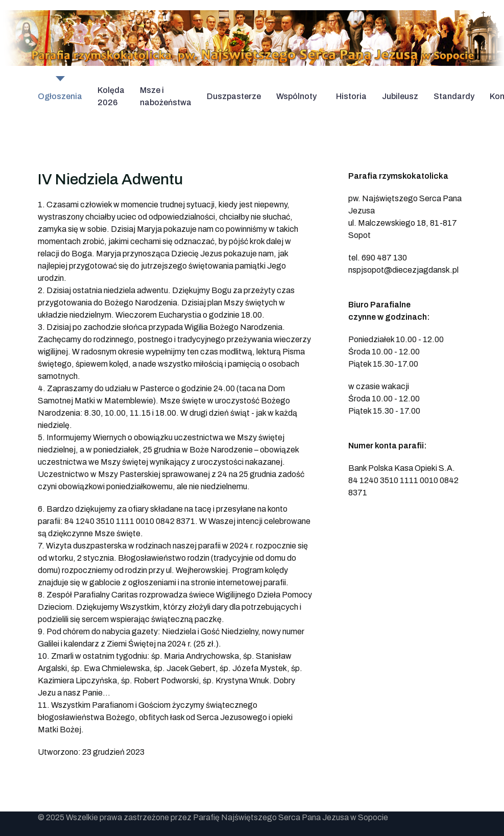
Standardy (454, 96)
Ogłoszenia (60, 96)
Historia (351, 96)
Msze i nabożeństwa (166, 96)
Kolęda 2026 (111, 96)
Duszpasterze (234, 96)
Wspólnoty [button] (296, 96)
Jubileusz (400, 96)
